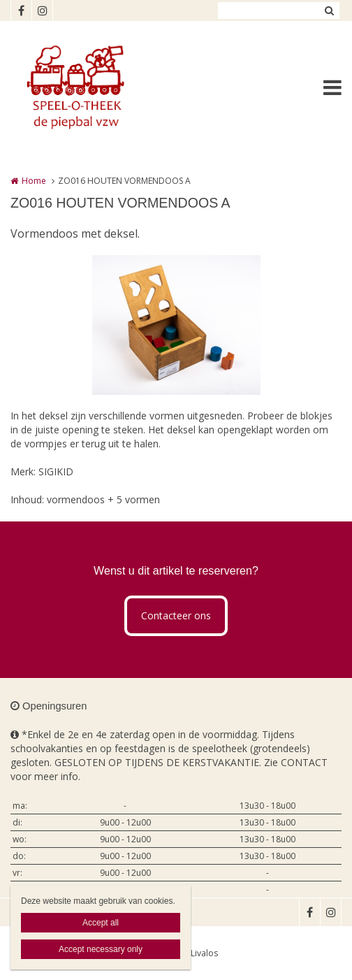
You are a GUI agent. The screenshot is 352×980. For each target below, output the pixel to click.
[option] (176, 325)
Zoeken (329, 10)
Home (34, 181)
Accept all (101, 923)
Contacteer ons (176, 615)
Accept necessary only (101, 949)
